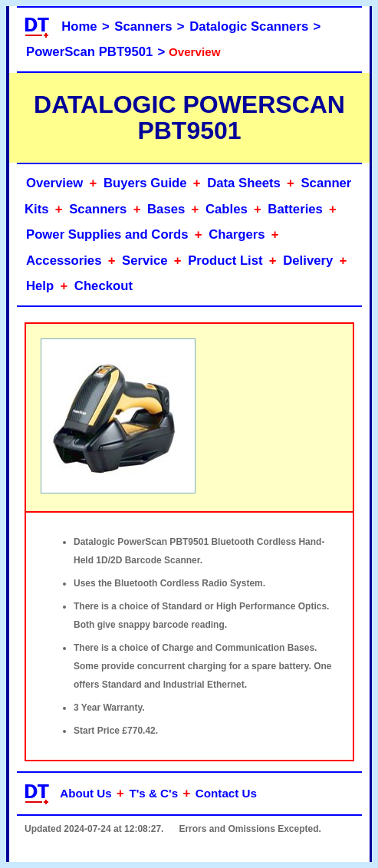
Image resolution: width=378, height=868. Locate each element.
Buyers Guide (145, 183)
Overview (54, 183)
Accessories (64, 261)
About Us (86, 793)
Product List (225, 261)
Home (79, 26)
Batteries (295, 209)
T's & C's (153, 793)
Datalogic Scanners (249, 26)
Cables (227, 209)
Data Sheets (244, 183)
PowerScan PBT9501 (89, 52)
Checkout (104, 286)
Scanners (143, 26)
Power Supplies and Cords (107, 234)
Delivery (308, 261)
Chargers (237, 234)
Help (40, 286)
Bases (166, 209)
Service (145, 261)
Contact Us (226, 793)
